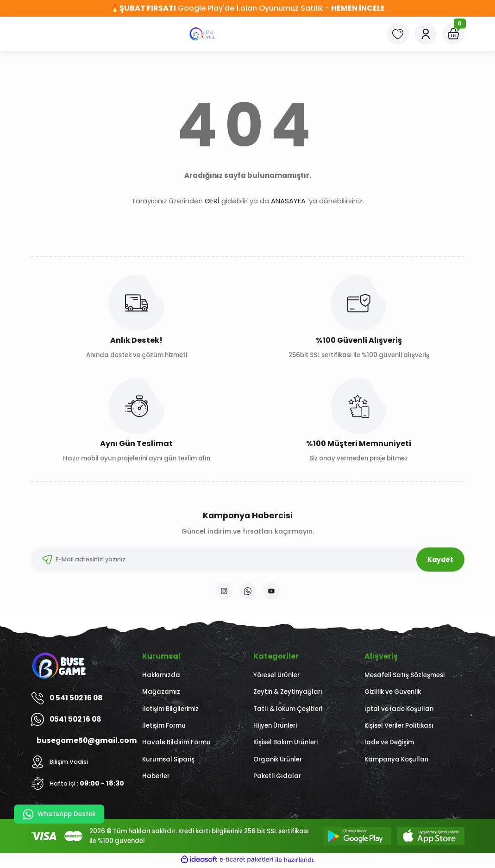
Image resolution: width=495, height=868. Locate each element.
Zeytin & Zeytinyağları (288, 694)
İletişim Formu (164, 727)
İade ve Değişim (389, 744)
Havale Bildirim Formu (176, 744)
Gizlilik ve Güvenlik (393, 694)
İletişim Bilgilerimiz (170, 711)
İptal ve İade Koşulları (399, 711)
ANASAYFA (288, 201)
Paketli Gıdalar (277, 778)
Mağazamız (161, 694)
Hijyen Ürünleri (275, 727)
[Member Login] (426, 34)
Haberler (156, 778)
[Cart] (453, 34)
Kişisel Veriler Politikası (399, 727)
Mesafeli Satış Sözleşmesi (404, 677)
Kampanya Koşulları (397, 761)
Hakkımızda (161, 677)
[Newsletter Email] (248, 560)
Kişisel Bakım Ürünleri (285, 744)
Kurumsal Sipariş (168, 761)
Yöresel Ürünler (276, 677)
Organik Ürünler (278, 761)
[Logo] (203, 34)
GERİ (212, 201)
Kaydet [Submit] (440, 560)
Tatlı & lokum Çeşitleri (288, 711)
